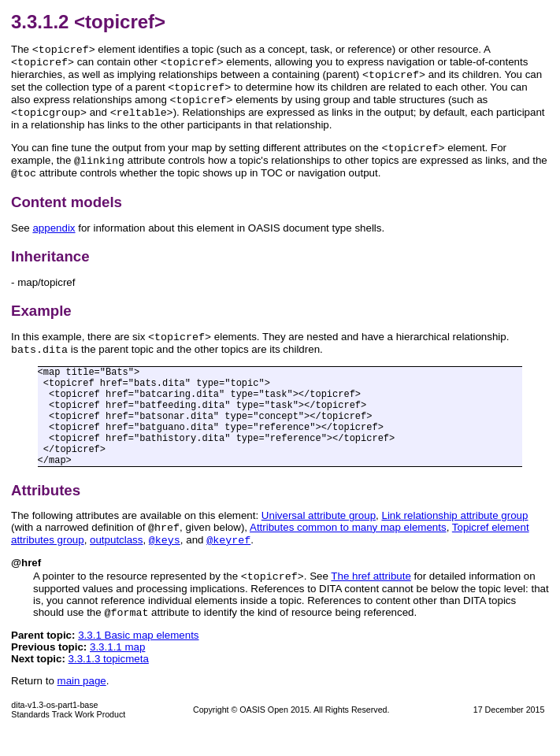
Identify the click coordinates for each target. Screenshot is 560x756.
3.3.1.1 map (117, 671)
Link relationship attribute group (454, 533)
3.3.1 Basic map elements (138, 659)
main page (82, 704)
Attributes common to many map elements (348, 546)
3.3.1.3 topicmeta (109, 682)
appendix (54, 242)
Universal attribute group (319, 533)
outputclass (116, 560)
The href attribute (371, 598)
